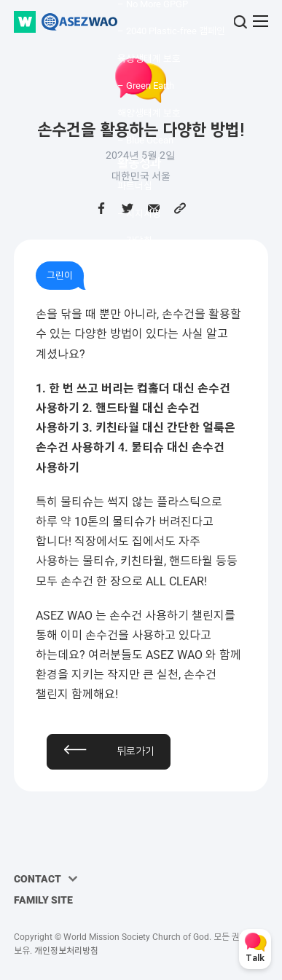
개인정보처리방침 (66, 951)
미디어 (130, 423)
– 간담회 (135, 241)
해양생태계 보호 (149, 113)
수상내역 (135, 295)
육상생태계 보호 (149, 59)
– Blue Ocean (145, 140)
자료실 (130, 450)
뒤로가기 (136, 751)
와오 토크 (136, 396)
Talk (255, 959)
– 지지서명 (139, 214)
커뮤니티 (139, 345)
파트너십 (135, 186)
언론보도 (135, 323)
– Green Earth (146, 86)
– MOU (132, 268)
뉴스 (126, 369)
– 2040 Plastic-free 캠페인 (171, 31)
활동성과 (139, 163)
